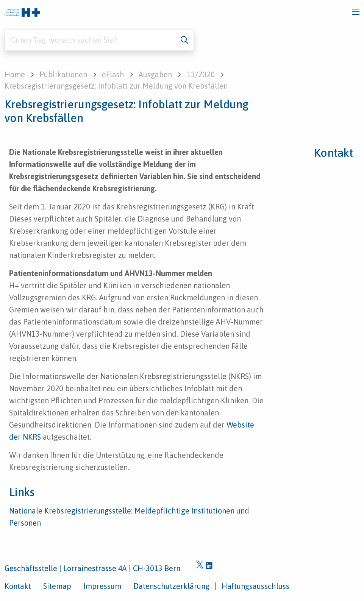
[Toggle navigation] (356, 12)
